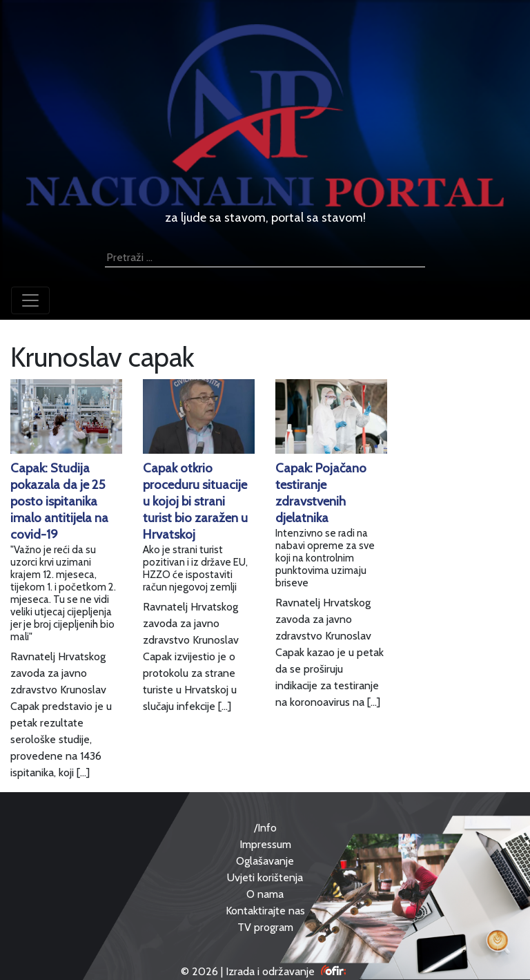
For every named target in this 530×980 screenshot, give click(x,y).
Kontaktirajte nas (265, 911)
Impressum (265, 844)
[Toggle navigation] (30, 300)
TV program (265, 927)
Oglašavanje (265, 861)
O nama (265, 894)
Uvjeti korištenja (265, 877)
